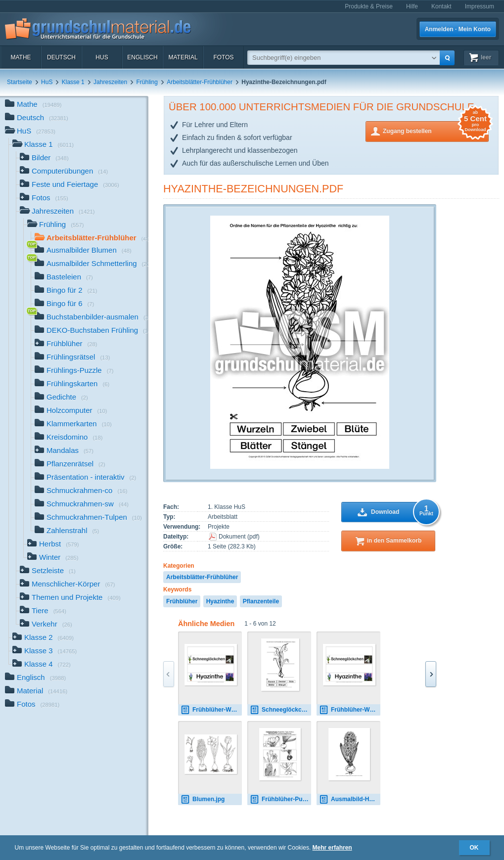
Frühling (147, 82)
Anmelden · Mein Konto (458, 29)
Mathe (21, 57)
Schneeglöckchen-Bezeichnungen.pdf (280, 710)
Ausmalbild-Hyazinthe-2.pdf (350, 799)
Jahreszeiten (110, 82)
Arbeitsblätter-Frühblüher (200, 82)
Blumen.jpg (203, 799)
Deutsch (61, 57)
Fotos (223, 57)
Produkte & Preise (369, 6)
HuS (102, 57)
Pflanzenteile (261, 601)
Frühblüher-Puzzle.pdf (280, 799)
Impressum (480, 6)
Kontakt (441, 6)
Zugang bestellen (436, 130)
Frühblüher (182, 601)
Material (183, 57)
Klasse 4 (42, 665)
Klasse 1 (73, 82)
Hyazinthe (220, 601)
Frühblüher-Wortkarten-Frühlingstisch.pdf (211, 710)
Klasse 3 (45, 652)
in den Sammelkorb (394, 541)
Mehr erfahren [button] (332, 848)
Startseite (20, 82)
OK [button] (474, 848)
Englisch (142, 57)
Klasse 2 (43, 638)
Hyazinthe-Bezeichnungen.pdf (253, 189)
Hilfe (412, 6)
